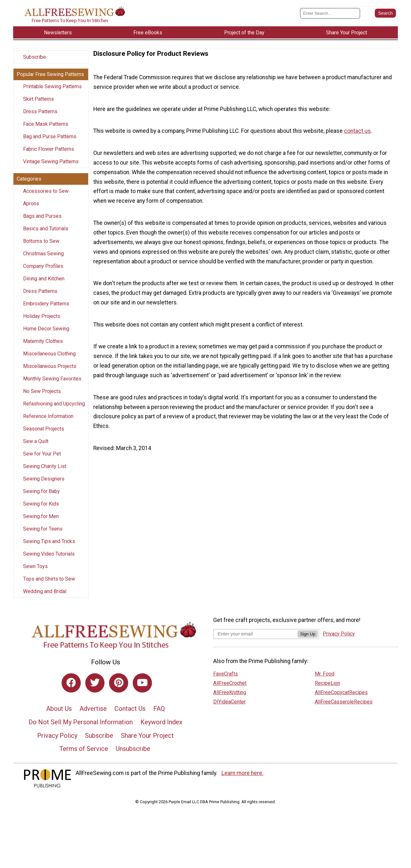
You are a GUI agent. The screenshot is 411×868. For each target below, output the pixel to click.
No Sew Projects (42, 397)
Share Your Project (147, 741)
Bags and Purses (42, 222)
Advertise (93, 715)
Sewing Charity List (45, 472)
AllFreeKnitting (230, 698)
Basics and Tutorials (46, 235)
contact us (357, 137)
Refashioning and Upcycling (54, 410)
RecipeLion (327, 689)
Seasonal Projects (44, 435)
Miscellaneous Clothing (49, 360)
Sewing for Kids (41, 510)
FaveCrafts (226, 680)
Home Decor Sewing (46, 335)
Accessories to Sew (46, 197)
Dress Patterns (40, 118)
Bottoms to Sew (41, 247)
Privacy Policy (57, 741)
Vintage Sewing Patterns (51, 168)
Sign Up (308, 640)
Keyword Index (161, 728)
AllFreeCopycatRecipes (341, 698)
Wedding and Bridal (45, 597)
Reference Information (48, 422)
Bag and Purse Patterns (50, 143)
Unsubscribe (133, 755)
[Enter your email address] (255, 639)
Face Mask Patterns (46, 130)
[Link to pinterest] (119, 689)
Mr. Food (325, 680)
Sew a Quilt (36, 447)
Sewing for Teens (43, 535)
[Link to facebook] (71, 689)
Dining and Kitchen (44, 285)
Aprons (31, 210)
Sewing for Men (41, 522)
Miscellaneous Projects (50, 372)
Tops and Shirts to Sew (49, 585)
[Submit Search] (385, 16)
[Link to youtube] (142, 689)
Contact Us (130, 715)
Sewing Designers (44, 485)
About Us (59, 715)
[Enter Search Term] (330, 16)
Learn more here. (243, 779)
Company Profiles (43, 272)
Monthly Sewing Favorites (52, 385)
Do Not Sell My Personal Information (81, 728)
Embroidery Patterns (46, 310)
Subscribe (34, 63)
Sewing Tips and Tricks (49, 547)
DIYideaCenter (229, 707)
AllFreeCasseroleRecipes (344, 707)
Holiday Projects (42, 322)
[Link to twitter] (95, 689)
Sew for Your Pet (42, 460)
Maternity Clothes (43, 347)
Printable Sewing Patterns (52, 93)
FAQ (159, 715)
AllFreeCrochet (230, 689)
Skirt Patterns (38, 105)
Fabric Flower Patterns (49, 155)
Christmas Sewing (43, 260)
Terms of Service (84, 755)
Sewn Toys (35, 572)
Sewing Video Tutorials (49, 560)
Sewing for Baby (42, 497)
